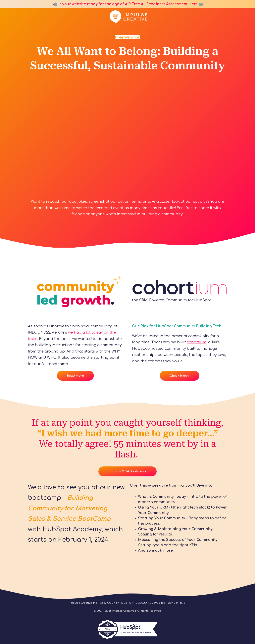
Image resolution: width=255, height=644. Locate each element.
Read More (75, 376)
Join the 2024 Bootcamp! (128, 471)
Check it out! (179, 376)
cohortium (197, 342)
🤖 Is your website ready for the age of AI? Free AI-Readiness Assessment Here (125, 4)
